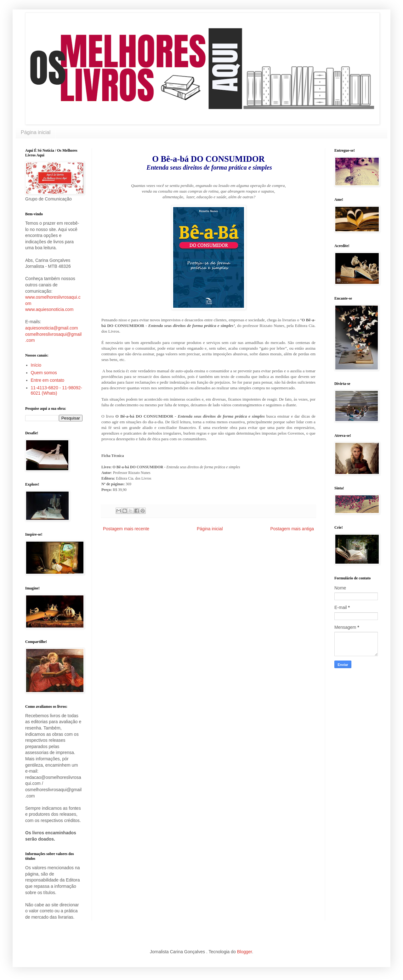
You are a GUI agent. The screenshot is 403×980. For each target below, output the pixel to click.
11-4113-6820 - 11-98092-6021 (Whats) (57, 390)
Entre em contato (48, 380)
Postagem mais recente (126, 529)
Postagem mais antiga (292, 529)
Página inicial (36, 132)
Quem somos (44, 373)
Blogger (244, 952)
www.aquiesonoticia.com (49, 309)
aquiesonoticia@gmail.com (52, 328)
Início (36, 365)
